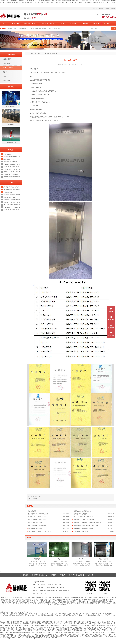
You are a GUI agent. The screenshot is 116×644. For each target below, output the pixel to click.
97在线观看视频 (96, 636)
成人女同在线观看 (18, 631)
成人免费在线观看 (85, 626)
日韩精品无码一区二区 (63, 636)
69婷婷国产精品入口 (57, 626)
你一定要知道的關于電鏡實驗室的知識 (12, 205)
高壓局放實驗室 (57, 28)
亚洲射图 (21, 634)
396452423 (40, 588)
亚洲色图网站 (39, 638)
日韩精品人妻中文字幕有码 (26, 626)
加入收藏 (95, 9)
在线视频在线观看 (37, 633)
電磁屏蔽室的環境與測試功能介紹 (12, 195)
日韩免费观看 (15, 622)
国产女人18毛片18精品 (83, 633)
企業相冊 (81, 575)
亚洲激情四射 (25, 622)
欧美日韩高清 (48, 627)
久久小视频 (54, 638)
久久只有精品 (30, 638)
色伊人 (113, 622)
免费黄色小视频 (105, 622)
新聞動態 (96, 23)
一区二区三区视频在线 (24, 636)
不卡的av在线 (41, 634)
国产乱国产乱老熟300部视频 (22, 633)
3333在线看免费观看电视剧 (78, 629)
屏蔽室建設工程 (104, 559)
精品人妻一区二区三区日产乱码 (53, 633)
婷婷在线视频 (58, 622)
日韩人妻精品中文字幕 (80, 624)
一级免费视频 (58, 631)
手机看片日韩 (93, 631)
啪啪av (43, 629)
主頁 (35, 54)
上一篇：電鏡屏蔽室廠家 (35, 496)
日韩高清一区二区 (31, 634)
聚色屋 (99, 629)
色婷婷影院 (38, 624)
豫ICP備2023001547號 (40, 593)
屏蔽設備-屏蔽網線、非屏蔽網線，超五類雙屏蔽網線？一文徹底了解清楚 (12, 187)
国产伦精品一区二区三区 (42, 626)
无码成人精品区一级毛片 (105, 634)
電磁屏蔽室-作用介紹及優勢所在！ (37, 529)
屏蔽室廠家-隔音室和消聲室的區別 (37, 517)
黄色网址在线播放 (85, 636)
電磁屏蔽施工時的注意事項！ (81, 514)
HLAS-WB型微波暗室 (11, 106)
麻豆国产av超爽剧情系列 (14, 624)
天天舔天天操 (29, 627)
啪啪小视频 (66, 629)
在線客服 (101, 9)
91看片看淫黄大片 (69, 634)
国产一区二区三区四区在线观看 (73, 631)
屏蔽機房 (82, 559)
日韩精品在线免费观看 (99, 626)
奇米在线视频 (23, 629)
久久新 (48, 634)
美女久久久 (50, 629)
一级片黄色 (9, 633)
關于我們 (107, 23)
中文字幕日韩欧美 (12, 629)
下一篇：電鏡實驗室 (33, 499)
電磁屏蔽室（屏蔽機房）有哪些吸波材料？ (84, 520)
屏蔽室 (59, 559)
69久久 (61, 627)
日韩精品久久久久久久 (46, 631)
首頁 (4, 23)
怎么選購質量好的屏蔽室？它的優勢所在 (39, 514)
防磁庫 (49, 28)
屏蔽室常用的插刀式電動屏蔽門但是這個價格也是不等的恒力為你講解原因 (12, 200)
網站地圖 (113, 9)
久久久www (91, 624)
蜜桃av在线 (58, 629)
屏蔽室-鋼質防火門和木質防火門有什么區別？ (40, 531)
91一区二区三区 (86, 627)
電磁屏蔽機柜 (11, 124)
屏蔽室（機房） (13, 28)
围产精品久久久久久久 (17, 627)
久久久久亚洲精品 (81, 634)
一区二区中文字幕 (48, 624)
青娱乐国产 (21, 638)
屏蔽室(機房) (15, 23)
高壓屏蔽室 (37, 559)
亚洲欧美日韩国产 (69, 633)
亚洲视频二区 (92, 629)
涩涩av (86, 631)
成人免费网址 (36, 636)
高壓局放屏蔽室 (30, 23)
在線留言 (107, 9)
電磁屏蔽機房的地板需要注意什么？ (83, 511)
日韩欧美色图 (68, 624)
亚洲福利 (47, 638)
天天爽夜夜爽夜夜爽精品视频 (82, 622)
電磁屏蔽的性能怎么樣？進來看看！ (37, 520)
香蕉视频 (56, 627)
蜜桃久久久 (110, 626)
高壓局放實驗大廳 (11, 142)
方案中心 (90, 575)
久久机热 (98, 624)
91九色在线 (96, 622)
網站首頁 (26, 575)
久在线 (14, 636)
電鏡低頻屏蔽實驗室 (47, 23)
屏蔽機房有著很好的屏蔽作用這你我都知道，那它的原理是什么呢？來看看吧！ (12, 207)
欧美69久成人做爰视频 (32, 631)
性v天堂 (3, 633)
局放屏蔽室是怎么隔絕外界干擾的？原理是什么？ (86, 526)
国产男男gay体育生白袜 (10, 638)
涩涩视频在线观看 (97, 627)
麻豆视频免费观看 (47, 622)
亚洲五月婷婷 (59, 624)
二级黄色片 (77, 627)
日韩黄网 (3, 624)
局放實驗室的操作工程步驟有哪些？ (37, 526)
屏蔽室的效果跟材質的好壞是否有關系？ (84, 529)
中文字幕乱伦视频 (28, 624)
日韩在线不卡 (7, 636)
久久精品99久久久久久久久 (99, 633)
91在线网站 (105, 629)
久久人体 (67, 626)
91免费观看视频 (68, 622)
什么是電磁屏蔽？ (33, 511)
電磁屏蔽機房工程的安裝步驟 (36, 523)
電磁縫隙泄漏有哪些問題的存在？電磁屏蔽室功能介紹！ (88, 523)
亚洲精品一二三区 (109, 631)
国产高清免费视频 (35, 622)
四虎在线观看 (75, 636)
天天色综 (100, 631)
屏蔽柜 (44, 28)
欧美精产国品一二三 (34, 629)
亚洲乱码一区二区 (57, 634)
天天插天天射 (75, 626)
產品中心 (73, 23)
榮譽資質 (62, 23)
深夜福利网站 (68, 627)
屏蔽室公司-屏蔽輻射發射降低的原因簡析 (84, 517)
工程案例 (85, 23)
